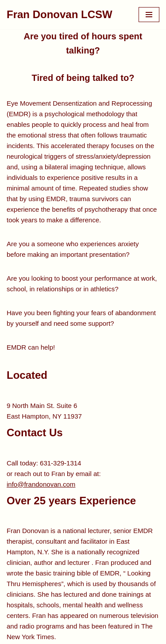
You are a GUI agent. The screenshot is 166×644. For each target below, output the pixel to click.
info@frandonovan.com (41, 484)
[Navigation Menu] (149, 15)
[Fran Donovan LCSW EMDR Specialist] (60, 15)
